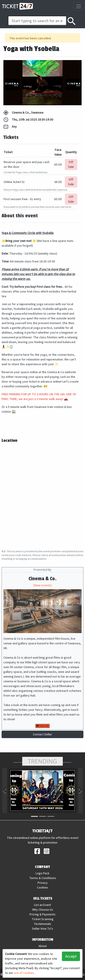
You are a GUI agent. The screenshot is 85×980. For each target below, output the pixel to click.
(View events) (42, 585)
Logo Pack (42, 873)
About (43, 946)
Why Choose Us (43, 910)
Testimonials (42, 924)
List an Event (42, 905)
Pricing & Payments (42, 914)
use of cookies (24, 973)
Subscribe (42, 726)
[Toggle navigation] (79, 6)
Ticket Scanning (43, 919)
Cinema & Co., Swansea (23, 113)
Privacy (43, 883)
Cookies (42, 887)
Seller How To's (42, 929)
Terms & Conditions (43, 878)
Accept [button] (71, 956)
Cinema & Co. (42, 579)
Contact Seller (42, 734)
